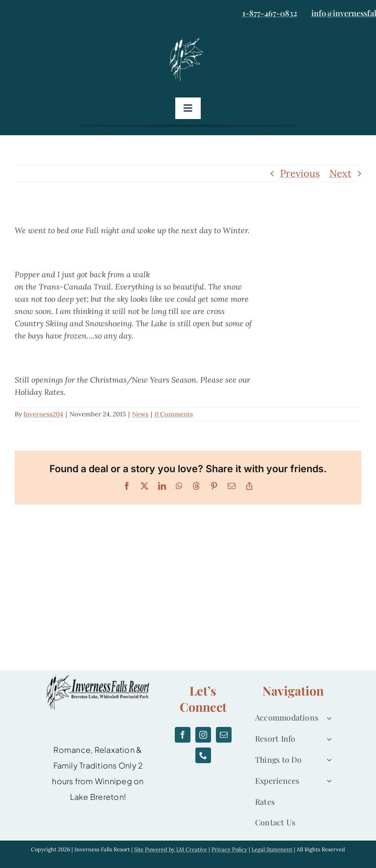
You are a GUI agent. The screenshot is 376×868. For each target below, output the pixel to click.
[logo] (188, 40)
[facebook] (183, 735)
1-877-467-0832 (270, 13)
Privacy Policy (229, 849)
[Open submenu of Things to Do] (327, 760)
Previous (300, 173)
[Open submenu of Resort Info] (327, 739)
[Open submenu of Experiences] (327, 781)
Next (341, 173)
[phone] (203, 755)
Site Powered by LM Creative (171, 849)
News (140, 414)
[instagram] (203, 735)
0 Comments (174, 414)
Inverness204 (43, 414)
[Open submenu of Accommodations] (327, 718)
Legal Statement (272, 849)
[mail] (224, 735)
